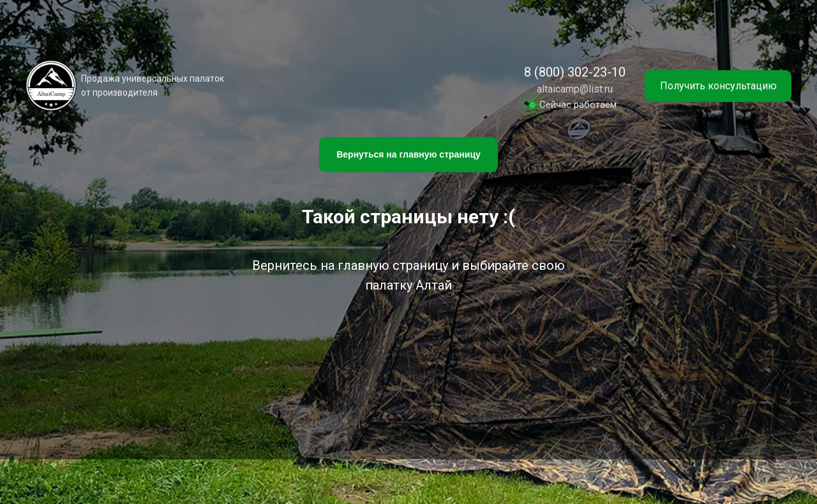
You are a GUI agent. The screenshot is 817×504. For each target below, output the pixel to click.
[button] (718, 86)
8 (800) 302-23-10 (575, 72)
